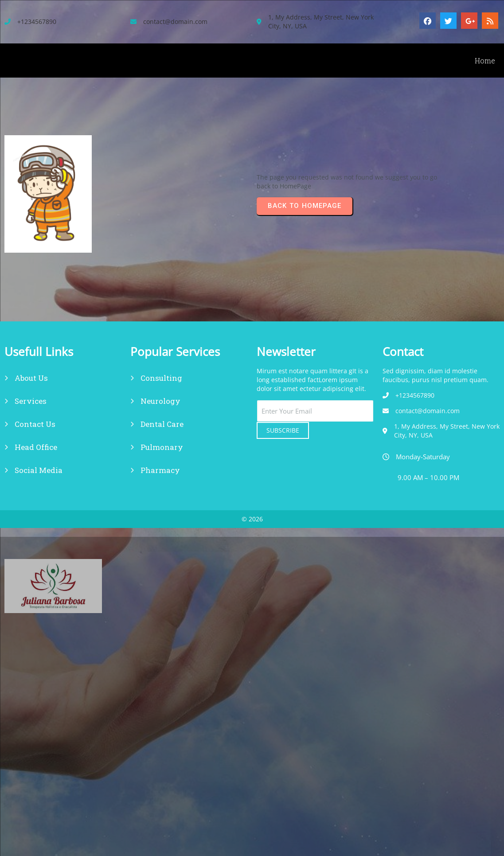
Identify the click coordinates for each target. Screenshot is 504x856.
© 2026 (252, 519)
